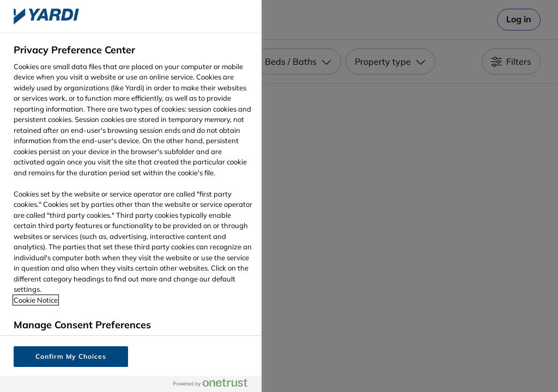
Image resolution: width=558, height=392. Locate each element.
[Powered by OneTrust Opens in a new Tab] (215, 384)
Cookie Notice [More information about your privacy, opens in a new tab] (36, 300)
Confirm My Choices (71, 356)
